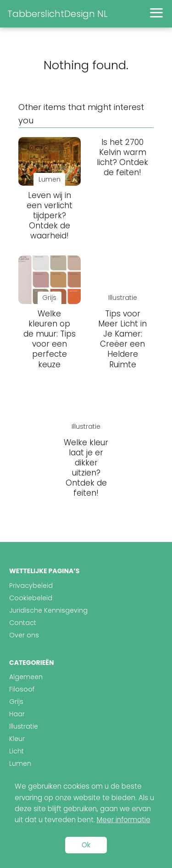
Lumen (20, 763)
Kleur (17, 739)
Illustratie (24, 726)
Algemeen (26, 677)
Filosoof (22, 689)
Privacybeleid (31, 586)
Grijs (16, 702)
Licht (17, 751)
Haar (17, 714)
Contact (23, 623)
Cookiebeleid (31, 598)
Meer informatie (124, 820)
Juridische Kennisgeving (48, 610)
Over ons (24, 635)
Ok (86, 845)
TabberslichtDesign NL (58, 14)
